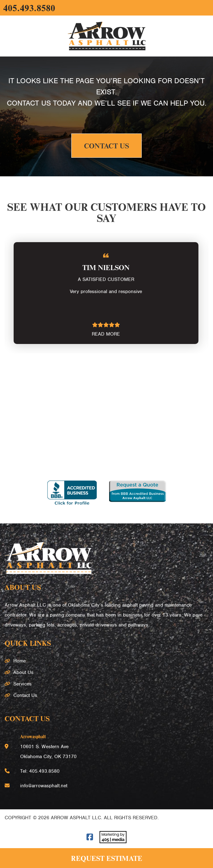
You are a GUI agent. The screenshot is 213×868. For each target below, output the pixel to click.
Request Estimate (107, 858)
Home (20, 661)
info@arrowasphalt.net (44, 786)
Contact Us (106, 146)
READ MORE (106, 334)
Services (22, 684)
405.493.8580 (29, 8)
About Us (23, 672)
